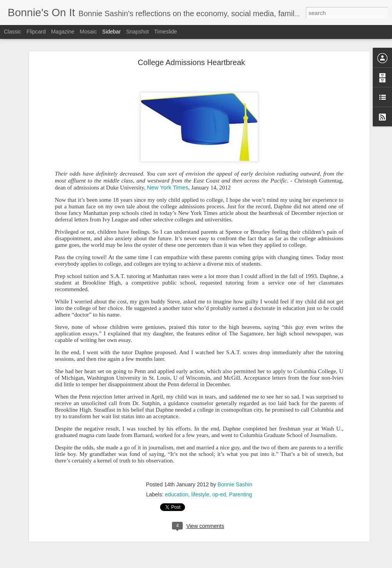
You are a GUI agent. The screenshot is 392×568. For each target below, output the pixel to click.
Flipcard (36, 32)
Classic (13, 32)
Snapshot (138, 32)
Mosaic (88, 32)
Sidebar (112, 32)
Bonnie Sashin (235, 484)
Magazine (63, 32)
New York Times (168, 187)
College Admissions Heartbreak (191, 62)
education (177, 494)
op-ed (219, 494)
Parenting (240, 494)
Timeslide (166, 32)
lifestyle (200, 494)
